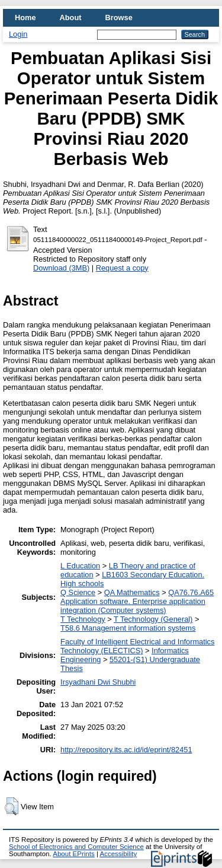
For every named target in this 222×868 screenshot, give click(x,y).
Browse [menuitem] (119, 18)
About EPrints (73, 854)
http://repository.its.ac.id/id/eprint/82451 (126, 750)
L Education (80, 566)
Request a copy (122, 268)
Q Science (78, 592)
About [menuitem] (71, 18)
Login (18, 34)
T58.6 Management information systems (128, 628)
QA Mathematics (132, 592)
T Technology (83, 619)
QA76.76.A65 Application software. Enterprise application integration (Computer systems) (137, 601)
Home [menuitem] (25, 18)
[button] (12, 806)
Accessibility (118, 854)
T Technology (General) (153, 619)
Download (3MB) (61, 268)
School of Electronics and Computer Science (76, 847)
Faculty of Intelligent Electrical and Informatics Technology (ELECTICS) (137, 646)
